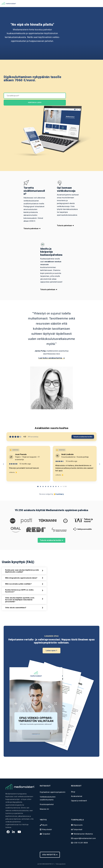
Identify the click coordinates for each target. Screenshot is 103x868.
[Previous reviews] (3, 464)
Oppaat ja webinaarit (79, 801)
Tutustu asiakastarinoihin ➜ (51, 540)
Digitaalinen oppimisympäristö (53, 792)
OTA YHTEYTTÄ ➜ (50, 855)
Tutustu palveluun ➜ (32, 229)
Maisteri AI (44, 809)
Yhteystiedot (47, 829)
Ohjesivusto (78, 825)
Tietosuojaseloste (60, 864)
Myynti (44, 825)
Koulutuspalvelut (47, 804)
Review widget (45, 494)
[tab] (38, 486)
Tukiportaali (78, 829)
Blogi (73, 792)
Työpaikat (46, 834)
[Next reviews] (99, 464)
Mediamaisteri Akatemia (83, 834)
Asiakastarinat (77, 796)
